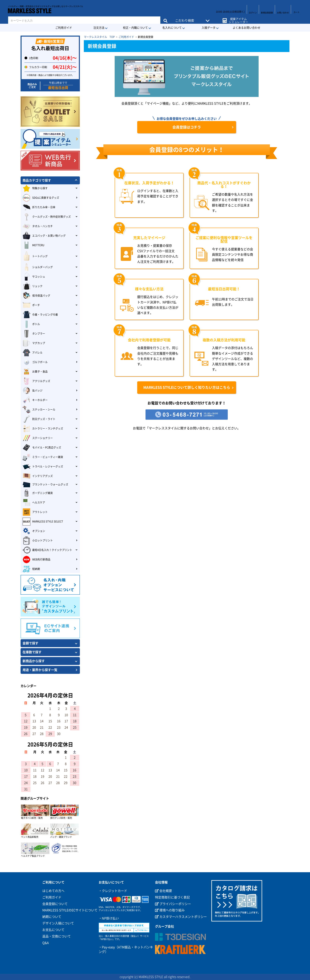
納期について (52, 917)
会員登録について (55, 904)
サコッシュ (34, 277)
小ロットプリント (38, 541)
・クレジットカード (113, 891)
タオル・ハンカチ (38, 226)
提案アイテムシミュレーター (238, 18)
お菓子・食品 (35, 372)
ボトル (31, 324)
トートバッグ (35, 256)
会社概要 (164, 891)
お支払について (53, 930)
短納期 (31, 569)
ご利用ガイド (64, 28)
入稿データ (209, 28)
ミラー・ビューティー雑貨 (43, 457)
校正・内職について (135, 28)
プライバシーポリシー (173, 904)
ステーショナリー (38, 438)
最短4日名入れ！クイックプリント (47, 550)
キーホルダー (35, 400)
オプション (34, 531)
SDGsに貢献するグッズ (41, 198)
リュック (33, 286)
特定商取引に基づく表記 (172, 897)
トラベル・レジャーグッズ (43, 467)
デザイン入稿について (58, 923)
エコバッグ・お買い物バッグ (44, 236)
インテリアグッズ (38, 476)
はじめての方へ (53, 891)
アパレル (33, 353)
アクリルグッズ (36, 381)
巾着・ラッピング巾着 (40, 315)
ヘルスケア (34, 503)
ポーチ (31, 305)
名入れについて (172, 28)
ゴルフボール (35, 362)
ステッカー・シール (39, 410)
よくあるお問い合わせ (247, 28)
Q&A (46, 943)
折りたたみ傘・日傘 (39, 207)
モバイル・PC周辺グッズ (42, 448)
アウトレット (35, 512)
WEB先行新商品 (36, 560)
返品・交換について (57, 936)
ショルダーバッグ (38, 267)
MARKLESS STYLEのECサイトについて (70, 910)
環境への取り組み (170, 910)
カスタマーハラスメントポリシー (181, 917)
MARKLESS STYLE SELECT (43, 522)
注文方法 (99, 28)
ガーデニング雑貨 (38, 493)
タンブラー (34, 334)
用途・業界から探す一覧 (40, 670)
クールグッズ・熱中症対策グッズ (47, 217)
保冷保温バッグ (36, 296)
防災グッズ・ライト (39, 419)
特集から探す (35, 188)
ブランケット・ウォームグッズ (45, 485)
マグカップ (34, 343)
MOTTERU (33, 245)
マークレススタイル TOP (99, 37)
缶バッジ (33, 391)
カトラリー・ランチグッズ (43, 429)
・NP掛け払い (109, 918)
